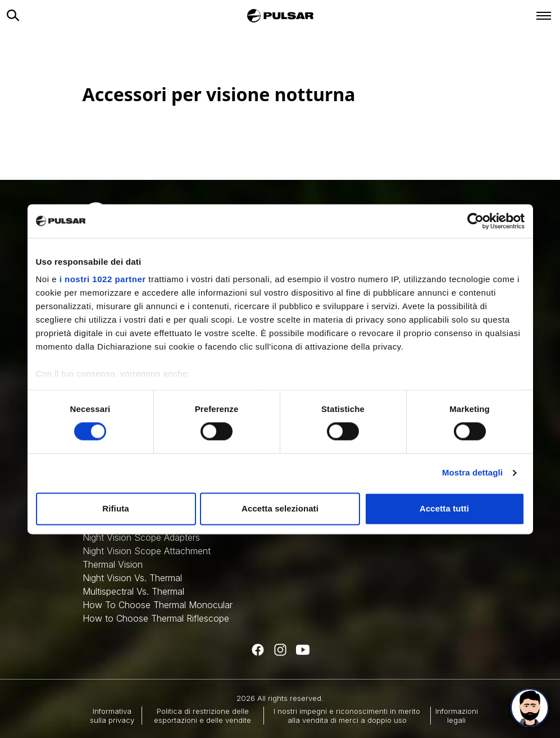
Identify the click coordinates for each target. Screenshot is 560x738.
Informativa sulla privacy (112, 716)
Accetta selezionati (280, 508)
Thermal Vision (113, 564)
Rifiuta (115, 508)
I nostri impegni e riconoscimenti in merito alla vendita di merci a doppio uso (347, 716)
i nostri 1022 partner (103, 279)
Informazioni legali (457, 716)
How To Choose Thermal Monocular (158, 605)
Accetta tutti (444, 508)
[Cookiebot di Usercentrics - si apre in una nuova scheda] (475, 221)
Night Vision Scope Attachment (147, 551)
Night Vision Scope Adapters (141, 537)
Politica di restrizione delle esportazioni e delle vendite (202, 716)
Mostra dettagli (472, 473)
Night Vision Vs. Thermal (132, 578)
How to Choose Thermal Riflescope (156, 618)
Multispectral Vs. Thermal (133, 591)
